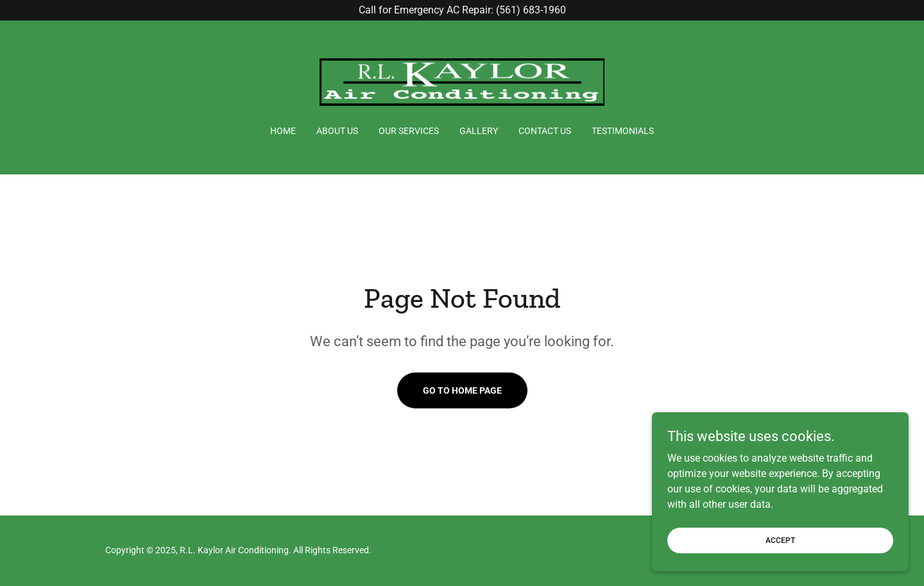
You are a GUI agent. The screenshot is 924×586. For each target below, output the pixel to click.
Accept (780, 540)
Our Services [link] (409, 131)
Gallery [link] (479, 131)
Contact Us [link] (545, 131)
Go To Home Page (462, 390)
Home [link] (283, 131)
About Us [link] (337, 131)
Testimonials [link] (623, 131)
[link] (462, 81)
